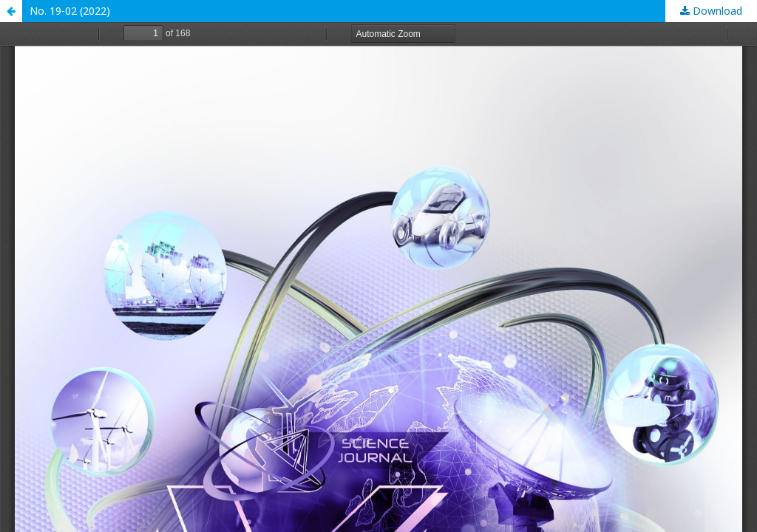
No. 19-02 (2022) (70, 11)
